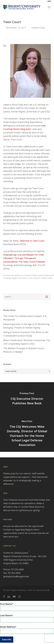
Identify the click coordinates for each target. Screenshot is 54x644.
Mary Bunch (35, 507)
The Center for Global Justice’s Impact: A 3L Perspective (25, 318)
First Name (6, 604)
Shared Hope (38, 28)
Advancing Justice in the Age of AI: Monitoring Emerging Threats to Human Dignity (26, 326)
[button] (49, 7)
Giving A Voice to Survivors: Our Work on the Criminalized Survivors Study (26, 334)
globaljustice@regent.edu (16, 576)
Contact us (9, 530)
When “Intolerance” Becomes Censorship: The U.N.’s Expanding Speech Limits (27, 342)
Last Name (6, 615)
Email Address (8, 627)
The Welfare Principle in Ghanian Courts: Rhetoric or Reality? (24, 350)
